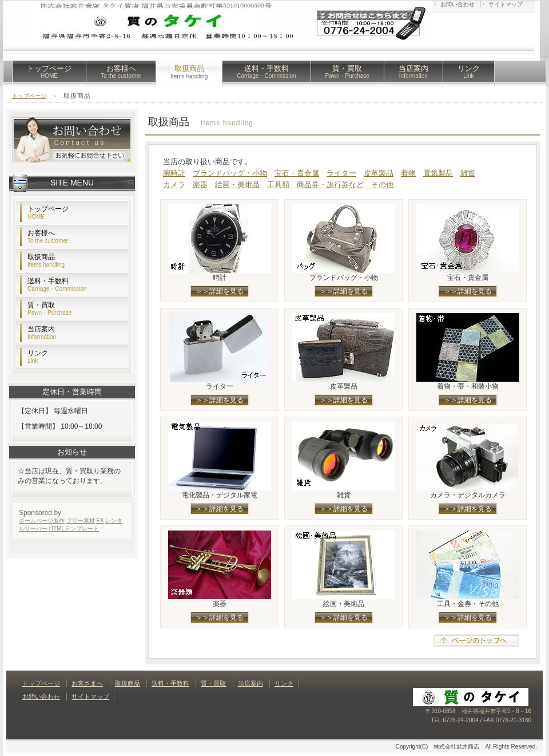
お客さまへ (87, 683)
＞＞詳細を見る (220, 291)
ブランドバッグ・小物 (230, 173)
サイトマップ (506, 4)
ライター (341, 173)
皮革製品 (379, 173)
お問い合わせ (457, 4)
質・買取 (347, 72)
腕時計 (174, 173)
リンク (469, 72)
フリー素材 (81, 521)
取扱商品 (46, 260)
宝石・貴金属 (297, 173)
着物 (408, 173)
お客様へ (121, 72)
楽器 (200, 185)
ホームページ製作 (42, 521)
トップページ (49, 72)
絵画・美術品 (237, 185)
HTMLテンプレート (74, 529)
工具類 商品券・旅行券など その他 (330, 185)
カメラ (174, 185)
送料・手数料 (266, 72)
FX (100, 521)
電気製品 (438, 173)
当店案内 (413, 72)
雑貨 (468, 173)
